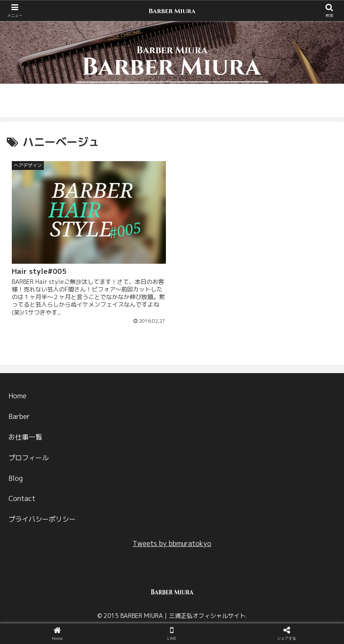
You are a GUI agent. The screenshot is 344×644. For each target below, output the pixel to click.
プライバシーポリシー (42, 518)
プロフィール (29, 456)
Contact (22, 497)
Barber (19, 415)
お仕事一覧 (25, 436)
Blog (16, 477)
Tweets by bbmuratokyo (172, 542)
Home (17, 395)
